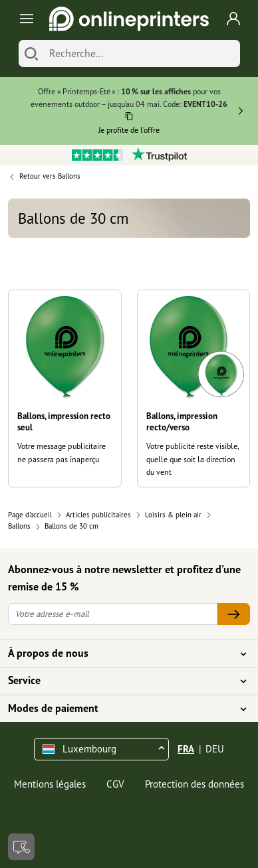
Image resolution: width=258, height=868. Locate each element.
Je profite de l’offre (129, 130)
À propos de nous (121, 653)
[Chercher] (31, 53)
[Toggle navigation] (24, 19)
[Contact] (21, 847)
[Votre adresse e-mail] (113, 614)
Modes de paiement (121, 709)
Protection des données (194, 784)
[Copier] (129, 119)
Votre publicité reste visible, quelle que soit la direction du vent (193, 459)
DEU (215, 749)
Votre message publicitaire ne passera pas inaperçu (62, 452)
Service (121, 681)
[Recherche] (141, 53)
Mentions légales (50, 784)
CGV (115, 784)
